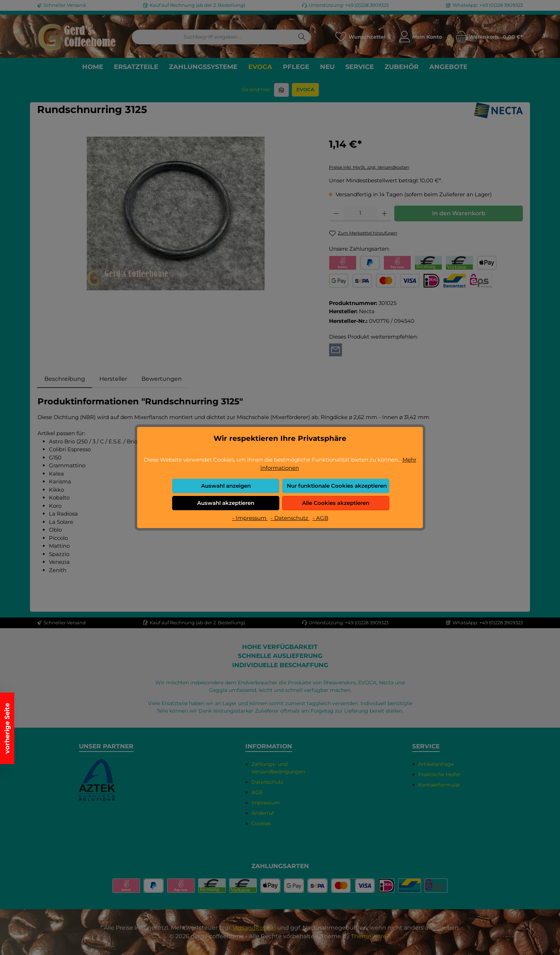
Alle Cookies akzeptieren (336, 503)
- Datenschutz (290, 518)
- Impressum (250, 518)
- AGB (320, 518)
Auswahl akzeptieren (226, 503)
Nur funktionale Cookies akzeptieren (337, 486)
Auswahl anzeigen (226, 486)
